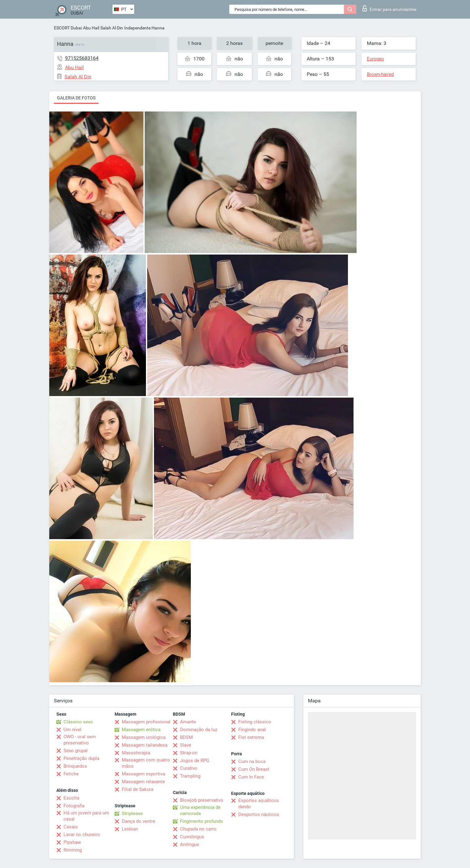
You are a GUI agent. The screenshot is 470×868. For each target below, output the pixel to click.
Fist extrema (251, 737)
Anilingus (190, 844)
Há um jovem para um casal (86, 816)
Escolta (71, 798)
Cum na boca (252, 761)
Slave (186, 745)
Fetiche (71, 774)
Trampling (190, 776)
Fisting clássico (255, 722)
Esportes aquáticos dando (259, 804)
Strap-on (189, 753)
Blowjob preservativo (202, 800)
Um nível (72, 730)
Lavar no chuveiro (82, 835)
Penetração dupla (81, 758)
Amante (188, 722)
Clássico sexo (78, 722)
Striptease (132, 813)
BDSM (186, 737)
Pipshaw (72, 842)
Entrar (389, 8)
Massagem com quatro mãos (146, 763)
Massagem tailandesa (145, 745)
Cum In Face (251, 777)
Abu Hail (91, 28)
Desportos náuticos (259, 814)
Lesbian (130, 829)
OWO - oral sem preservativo (80, 740)
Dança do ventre (138, 821)
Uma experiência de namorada (200, 810)
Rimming (73, 850)
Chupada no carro (198, 829)
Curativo (189, 768)
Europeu (375, 59)
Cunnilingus (192, 837)
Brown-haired (380, 74)
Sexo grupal (76, 751)
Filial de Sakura (138, 789)
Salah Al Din (112, 28)
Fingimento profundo (202, 821)
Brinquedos (75, 766)
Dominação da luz (199, 730)
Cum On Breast (254, 769)
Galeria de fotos (76, 98)
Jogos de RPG (195, 761)
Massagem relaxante (143, 782)
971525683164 (82, 58)
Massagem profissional (146, 722)
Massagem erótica (141, 730)
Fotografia (74, 806)
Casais (71, 827)
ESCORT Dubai (68, 28)
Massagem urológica (144, 737)
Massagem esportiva (143, 774)
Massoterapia (136, 753)
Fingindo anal (252, 730)
